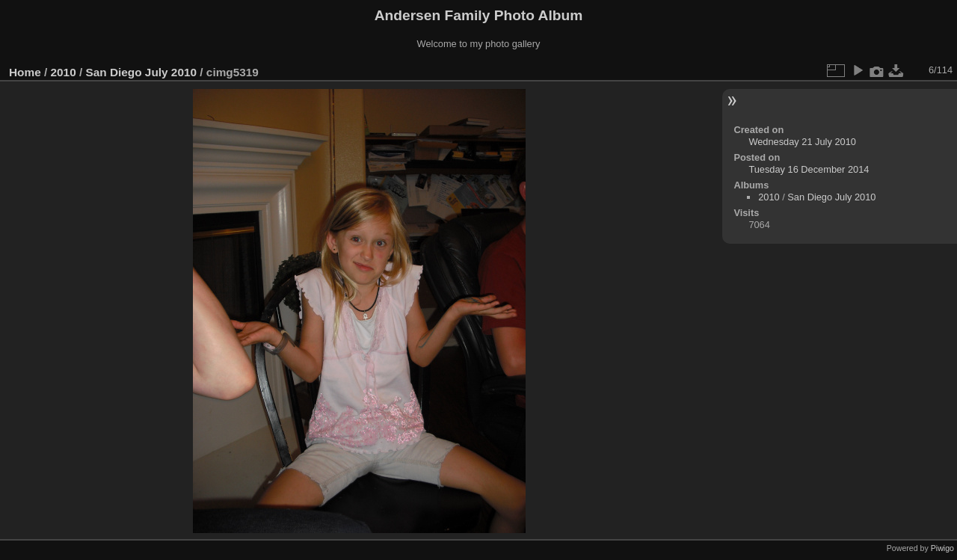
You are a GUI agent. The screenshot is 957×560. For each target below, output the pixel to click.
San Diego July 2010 (141, 72)
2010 (64, 72)
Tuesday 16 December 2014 (809, 169)
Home (25, 72)
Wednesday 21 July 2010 (802, 142)
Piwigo (942, 548)
